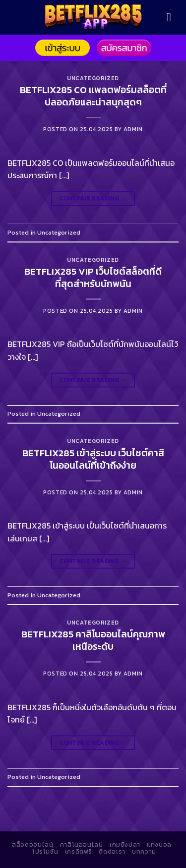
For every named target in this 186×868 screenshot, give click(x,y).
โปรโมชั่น (45, 852)
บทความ (144, 852)
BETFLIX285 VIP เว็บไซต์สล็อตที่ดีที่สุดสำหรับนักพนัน (93, 278)
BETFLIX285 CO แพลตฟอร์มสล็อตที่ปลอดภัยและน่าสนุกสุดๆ (93, 96)
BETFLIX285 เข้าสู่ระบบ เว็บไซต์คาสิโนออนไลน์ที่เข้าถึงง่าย (93, 459)
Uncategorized (93, 78)
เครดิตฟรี (79, 852)
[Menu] (173, 17)
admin (133, 129)
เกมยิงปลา (125, 845)
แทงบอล (159, 845)
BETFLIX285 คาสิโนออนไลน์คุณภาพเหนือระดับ (93, 640)
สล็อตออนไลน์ (32, 845)
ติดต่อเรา (112, 852)
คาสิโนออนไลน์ (82, 845)
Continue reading (93, 199)
